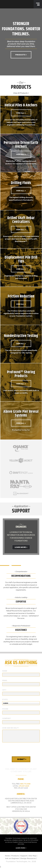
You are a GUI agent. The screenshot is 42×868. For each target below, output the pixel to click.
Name (5, 671)
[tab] (10, 562)
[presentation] (19, 749)
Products (15, 856)
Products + (21, 55)
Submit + (22, 759)
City (4, 690)
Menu (38, 4)
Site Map (32, 856)
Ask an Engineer (12, 858)
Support (24, 856)
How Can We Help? (11, 728)
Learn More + (21, 547)
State (5, 699)
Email (5, 680)
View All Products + (21, 93)
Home (7, 856)
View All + (21, 113)
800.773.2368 (25, 784)
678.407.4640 (24, 786)
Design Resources (28, 858)
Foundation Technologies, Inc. (12, 4)
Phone (5, 709)
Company (6, 718)
